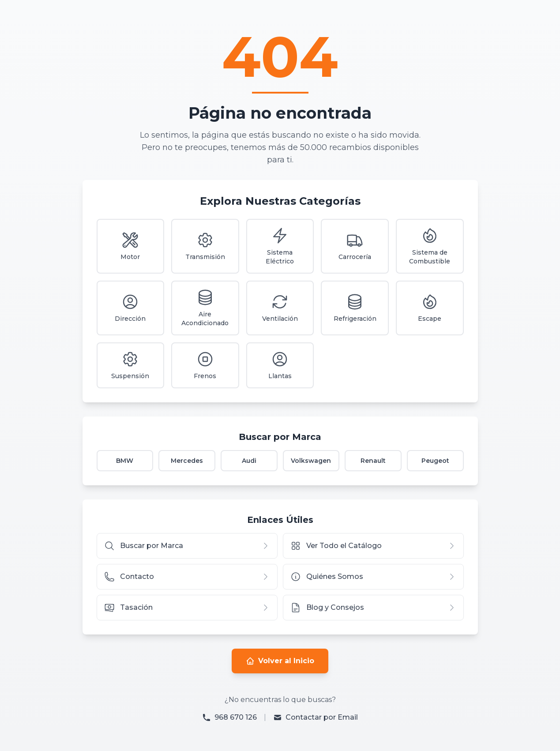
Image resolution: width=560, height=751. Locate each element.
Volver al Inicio (280, 661)
